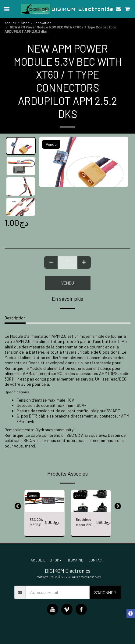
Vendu (68, 283)
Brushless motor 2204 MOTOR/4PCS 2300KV (86, 523)
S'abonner (105, 592)
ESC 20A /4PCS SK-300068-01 (37, 523)
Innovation (43, 23)
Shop (25, 23)
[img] (44, 501)
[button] (7, 9)
